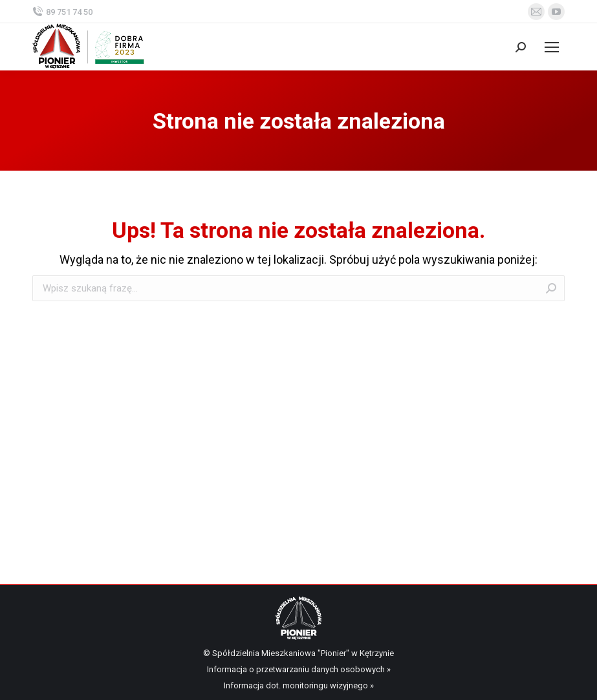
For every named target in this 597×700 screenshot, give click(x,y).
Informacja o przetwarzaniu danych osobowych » (299, 669)
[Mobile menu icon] (552, 47)
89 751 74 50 (62, 12)
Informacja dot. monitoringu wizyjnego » (299, 685)
